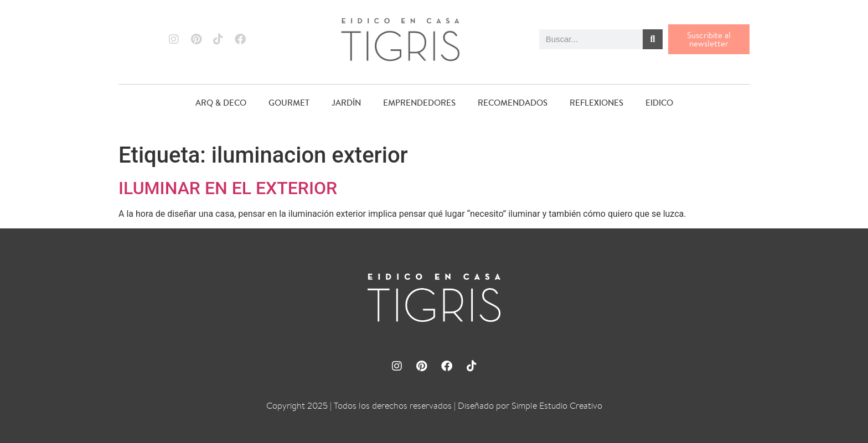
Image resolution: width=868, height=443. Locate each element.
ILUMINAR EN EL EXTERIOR (228, 188)
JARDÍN (346, 103)
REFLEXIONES (596, 103)
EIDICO (659, 103)
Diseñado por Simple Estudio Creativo (530, 406)
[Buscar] (653, 39)
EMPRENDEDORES (419, 103)
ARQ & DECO (221, 103)
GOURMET (289, 103)
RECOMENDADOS (513, 103)
